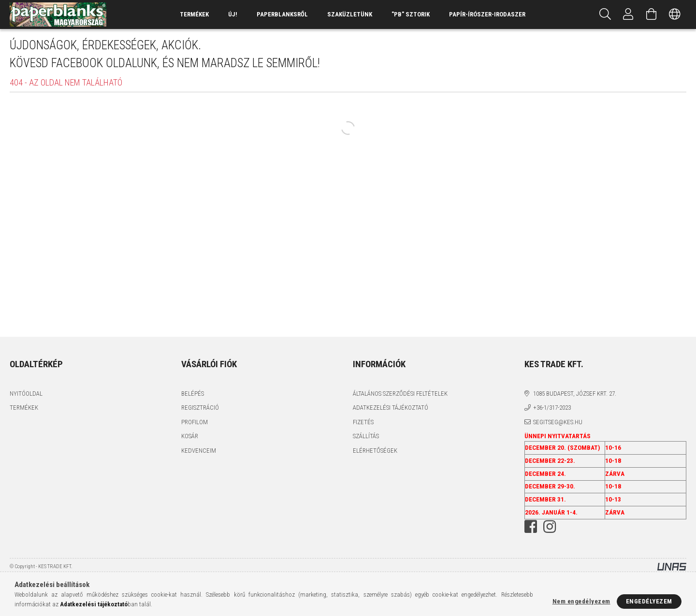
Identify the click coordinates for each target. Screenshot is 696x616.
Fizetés (363, 422)
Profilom (195, 422)
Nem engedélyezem (581, 601)
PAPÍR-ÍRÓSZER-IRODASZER (487, 14)
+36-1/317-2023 (552, 408)
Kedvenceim (199, 451)
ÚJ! (233, 14)
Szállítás (366, 436)
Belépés (193, 394)
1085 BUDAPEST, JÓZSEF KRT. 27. (575, 394)
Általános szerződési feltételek (400, 394)
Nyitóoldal (26, 394)
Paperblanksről (282, 14)
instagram (550, 527)
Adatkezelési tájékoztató (391, 408)
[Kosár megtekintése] (652, 14)
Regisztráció (200, 408)
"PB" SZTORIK (411, 14)
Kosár (190, 436)
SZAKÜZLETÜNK (350, 14)
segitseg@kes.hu (558, 422)
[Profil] (628, 14)
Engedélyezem (649, 601)
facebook (531, 527)
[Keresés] (605, 14)
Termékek (24, 408)
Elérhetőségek (375, 451)
